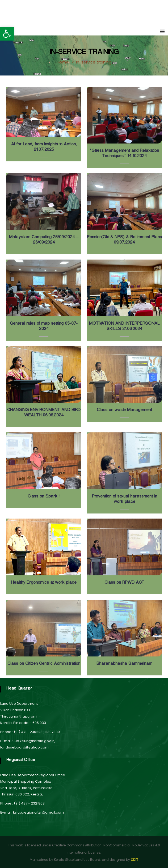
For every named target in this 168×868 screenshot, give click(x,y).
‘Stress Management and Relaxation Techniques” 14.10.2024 (124, 154)
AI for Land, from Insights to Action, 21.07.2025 (44, 148)
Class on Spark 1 (44, 497)
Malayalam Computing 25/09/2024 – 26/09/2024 (44, 240)
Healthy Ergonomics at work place (44, 583)
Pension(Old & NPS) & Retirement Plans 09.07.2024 (124, 240)
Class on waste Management (124, 411)
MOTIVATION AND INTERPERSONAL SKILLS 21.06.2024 (124, 327)
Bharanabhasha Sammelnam (124, 664)
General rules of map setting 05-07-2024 (44, 327)
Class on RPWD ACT (124, 583)
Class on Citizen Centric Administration (44, 664)
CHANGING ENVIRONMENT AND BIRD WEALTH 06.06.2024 (44, 413)
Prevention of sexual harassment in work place (124, 500)
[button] (7, 34)
